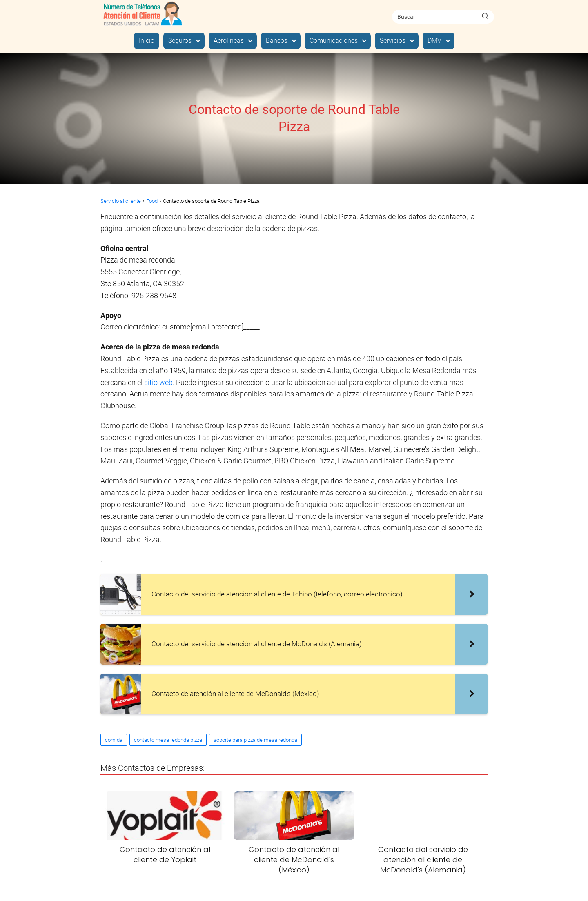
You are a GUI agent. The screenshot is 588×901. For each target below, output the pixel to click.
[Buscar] (485, 16)
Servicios (393, 41)
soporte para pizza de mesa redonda (255, 740)
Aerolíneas (229, 41)
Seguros (180, 41)
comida (114, 740)
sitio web (158, 382)
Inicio (147, 41)
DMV (434, 41)
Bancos (277, 41)
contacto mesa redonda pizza (168, 740)
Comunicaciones (334, 41)
